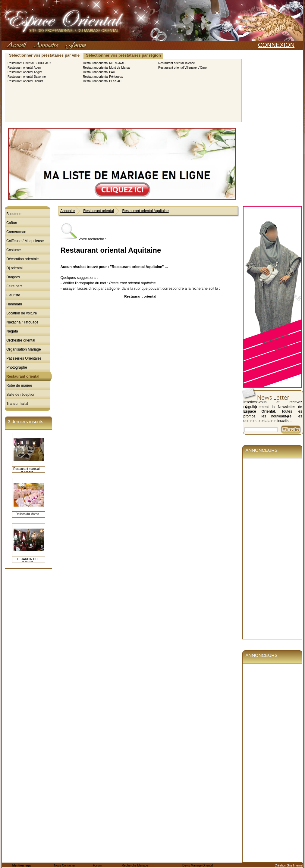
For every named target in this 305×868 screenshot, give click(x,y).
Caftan (12, 223)
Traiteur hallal (17, 404)
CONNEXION (276, 45)
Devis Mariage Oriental (198, 865)
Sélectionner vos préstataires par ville (44, 55)
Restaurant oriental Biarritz (25, 81)
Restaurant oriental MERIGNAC (104, 63)
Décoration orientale (22, 259)
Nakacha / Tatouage (22, 322)
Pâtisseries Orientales (24, 358)
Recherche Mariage (135, 865)
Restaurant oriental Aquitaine (146, 211)
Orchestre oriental (21, 340)
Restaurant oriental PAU (99, 72)
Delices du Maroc (27, 514)
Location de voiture (22, 313)
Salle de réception (21, 395)
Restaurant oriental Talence (177, 63)
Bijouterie (14, 214)
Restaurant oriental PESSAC (102, 81)
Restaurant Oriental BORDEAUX (30, 63)
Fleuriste (13, 295)
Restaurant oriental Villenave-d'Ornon (183, 68)
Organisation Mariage (24, 349)
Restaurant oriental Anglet (25, 72)
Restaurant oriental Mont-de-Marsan (107, 68)
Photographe (17, 367)
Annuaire (68, 211)
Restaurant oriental (23, 376)
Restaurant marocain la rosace (27, 470)
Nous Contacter (65, 865)
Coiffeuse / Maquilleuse (25, 241)
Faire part (14, 286)
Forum (97, 865)
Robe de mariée (19, 386)
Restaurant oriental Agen (24, 68)
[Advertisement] (140, 345)
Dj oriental (14, 268)
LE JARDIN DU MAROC (27, 561)
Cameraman (16, 232)
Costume (14, 250)
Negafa (12, 331)
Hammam (14, 304)
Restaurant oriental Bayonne (27, 77)
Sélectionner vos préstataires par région (123, 55)
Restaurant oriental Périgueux (103, 77)
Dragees (13, 277)
